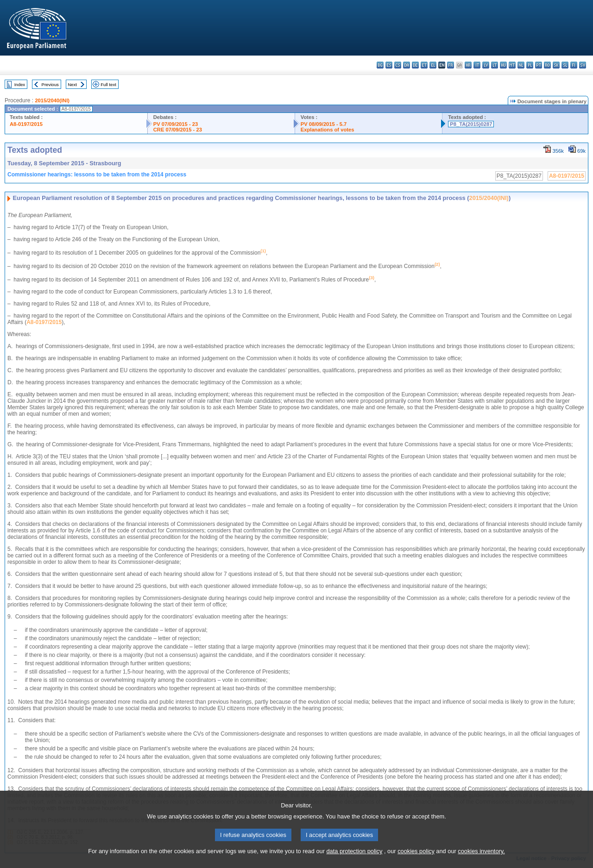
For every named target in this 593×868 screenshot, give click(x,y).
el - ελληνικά (433, 65)
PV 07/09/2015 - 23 (176, 124)
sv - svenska (583, 65)
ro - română (547, 65)
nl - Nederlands (521, 65)
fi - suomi (574, 65)
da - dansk (407, 65)
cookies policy (416, 861)
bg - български (380, 65)
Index (20, 84)
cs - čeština (398, 65)
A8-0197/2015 (26, 124)
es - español (389, 65)
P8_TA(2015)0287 (471, 124)
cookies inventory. (481, 861)
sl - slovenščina (565, 65)
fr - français (451, 65)
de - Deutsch (415, 65)
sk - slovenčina (556, 65)
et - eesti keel (424, 65)
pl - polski (530, 65)
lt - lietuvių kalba (495, 65)
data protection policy (354, 861)
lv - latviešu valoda (486, 65)
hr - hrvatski (468, 65)
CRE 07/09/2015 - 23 (178, 130)
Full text (108, 84)
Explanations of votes (328, 130)
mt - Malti (512, 65)
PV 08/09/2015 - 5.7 (324, 124)
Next (72, 84)
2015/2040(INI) (52, 100)
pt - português (539, 65)
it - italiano (477, 65)
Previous (50, 84)
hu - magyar (503, 65)
